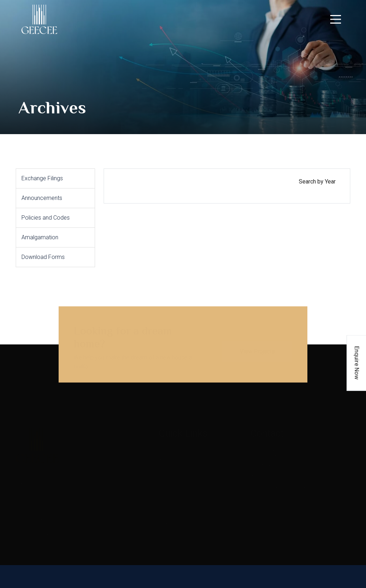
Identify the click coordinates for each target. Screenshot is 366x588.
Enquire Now (357, 363)
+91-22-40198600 (273, 494)
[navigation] (336, 19)
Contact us (172, 506)
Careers (169, 494)
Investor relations (180, 470)
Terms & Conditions (183, 531)
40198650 (313, 494)
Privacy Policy (176, 518)
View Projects (257, 348)
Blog (164, 482)
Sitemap (169, 543)
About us (170, 458)
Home (166, 445)
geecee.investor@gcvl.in (281, 483)
